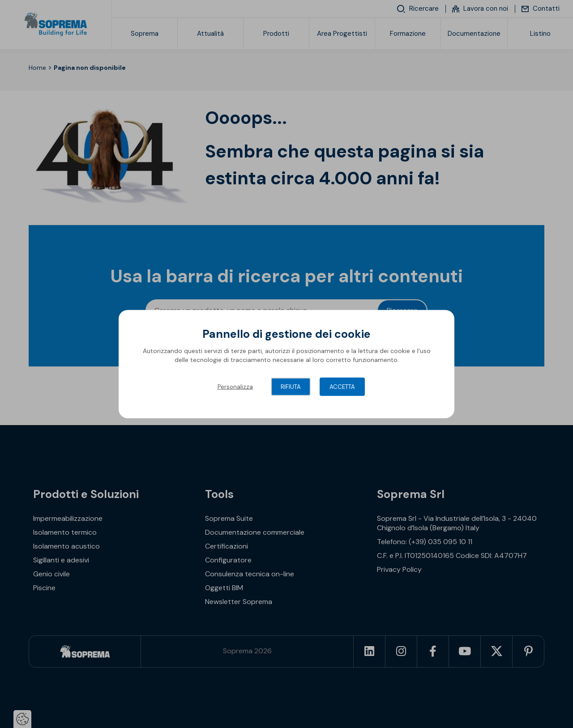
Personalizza (235, 387)
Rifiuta (291, 387)
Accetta (342, 387)
